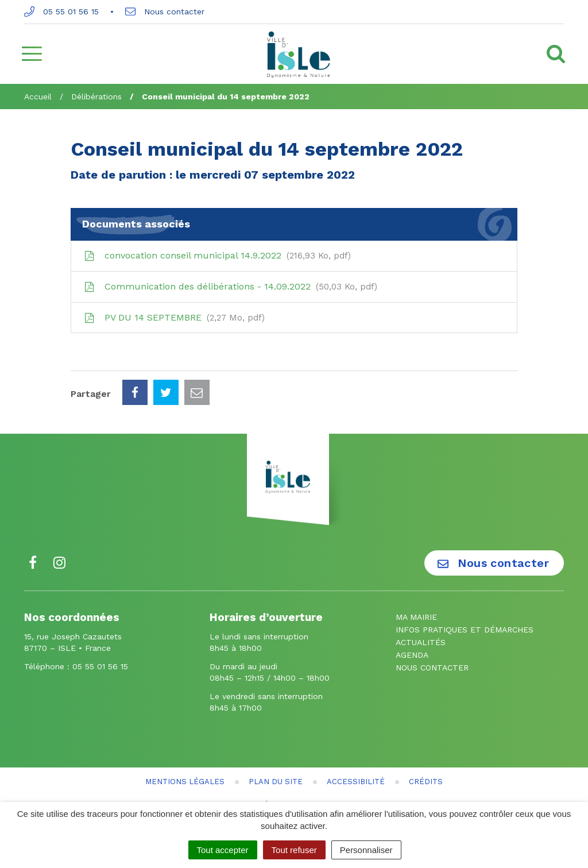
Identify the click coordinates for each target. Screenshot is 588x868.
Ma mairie (416, 617)
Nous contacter (165, 11)
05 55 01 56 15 (61, 11)
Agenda (412, 655)
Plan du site (276, 782)
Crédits (426, 782)
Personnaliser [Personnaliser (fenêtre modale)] (366, 850)
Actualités (421, 642)
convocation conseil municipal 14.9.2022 (217, 256)
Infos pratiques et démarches (465, 630)
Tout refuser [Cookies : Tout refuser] (294, 850)
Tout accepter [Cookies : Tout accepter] (223, 850)
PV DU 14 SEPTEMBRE (174, 318)
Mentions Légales (185, 782)
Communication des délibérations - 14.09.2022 (230, 287)
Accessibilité (356, 782)
